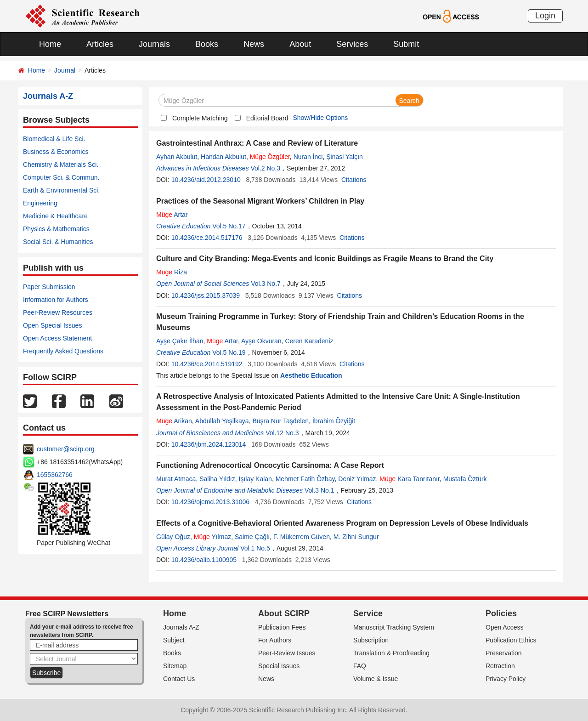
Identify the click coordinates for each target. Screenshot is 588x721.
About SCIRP (284, 613)
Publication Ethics (511, 640)
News (254, 44)
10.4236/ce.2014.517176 (207, 238)
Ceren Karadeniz (309, 341)
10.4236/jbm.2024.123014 (209, 444)
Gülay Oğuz (173, 537)
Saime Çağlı (252, 537)
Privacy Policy (506, 679)
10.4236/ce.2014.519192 (207, 364)
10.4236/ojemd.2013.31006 (210, 502)
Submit (406, 44)
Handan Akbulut (223, 157)
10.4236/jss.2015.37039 (206, 295)
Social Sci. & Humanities (58, 242)
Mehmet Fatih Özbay (305, 479)
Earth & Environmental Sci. (61, 190)
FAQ (360, 666)
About (300, 44)
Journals (154, 44)
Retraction (500, 666)
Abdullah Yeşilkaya (222, 421)
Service (368, 613)
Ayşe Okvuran (261, 341)
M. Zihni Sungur (356, 537)
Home (50, 44)
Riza (172, 272)
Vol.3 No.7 (266, 284)
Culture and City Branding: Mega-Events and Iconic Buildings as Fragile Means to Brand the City (325, 258)
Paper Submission (49, 287)
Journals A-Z (181, 627)
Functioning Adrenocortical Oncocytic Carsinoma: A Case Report (270, 465)
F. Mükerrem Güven (302, 537)
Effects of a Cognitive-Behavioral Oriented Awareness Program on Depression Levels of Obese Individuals (342, 523)
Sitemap (175, 666)
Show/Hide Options (320, 118)
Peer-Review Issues (287, 653)
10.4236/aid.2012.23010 (206, 180)
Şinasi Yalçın (345, 157)
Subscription (371, 640)
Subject (174, 640)
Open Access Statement (57, 338)
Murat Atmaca (176, 479)
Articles (100, 44)
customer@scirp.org (65, 449)
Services (352, 44)
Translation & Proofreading (391, 653)
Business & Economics (56, 152)
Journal (65, 70)
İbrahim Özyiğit (334, 421)
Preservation (504, 653)
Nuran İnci (308, 157)
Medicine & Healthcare (55, 216)
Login (545, 16)
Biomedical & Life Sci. (54, 139)
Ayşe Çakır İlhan (180, 341)
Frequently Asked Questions (63, 351)
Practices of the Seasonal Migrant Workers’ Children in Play (260, 201)
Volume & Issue (376, 679)
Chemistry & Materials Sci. (61, 165)
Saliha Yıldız (217, 479)
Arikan (174, 421)
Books (207, 44)
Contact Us (179, 679)
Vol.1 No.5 (255, 548)
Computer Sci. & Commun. (61, 177)
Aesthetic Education (311, 375)
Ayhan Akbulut (177, 157)
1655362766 (55, 475)
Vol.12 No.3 (282, 433)
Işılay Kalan (255, 479)
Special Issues (279, 666)
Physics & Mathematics (56, 229)
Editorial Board (267, 118)
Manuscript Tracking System (394, 627)
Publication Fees (282, 627)
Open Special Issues (52, 325)
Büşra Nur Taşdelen (280, 421)
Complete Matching (200, 118)
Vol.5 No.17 (229, 226)
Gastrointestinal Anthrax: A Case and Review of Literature (257, 143)
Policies (501, 613)
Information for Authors (56, 300)
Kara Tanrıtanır (410, 479)
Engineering (40, 203)
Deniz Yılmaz (357, 479)
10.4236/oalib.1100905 (204, 560)
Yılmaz (212, 537)
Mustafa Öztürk (465, 479)
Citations (354, 180)
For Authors (275, 640)
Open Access (505, 627)
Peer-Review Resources (58, 312)
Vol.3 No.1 (319, 490)
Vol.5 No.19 (229, 352)
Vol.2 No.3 (265, 168)
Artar (172, 215)
